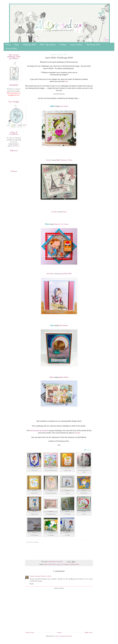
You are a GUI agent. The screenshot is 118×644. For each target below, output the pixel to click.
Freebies (63, 45)
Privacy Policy (11, 49)
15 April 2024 (52, 565)
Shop (17, 45)
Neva (47, 224)
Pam (52, 325)
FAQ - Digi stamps (48, 45)
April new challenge (63, 565)
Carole (48, 160)
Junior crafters (76, 45)
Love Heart (64, 106)
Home (8, 45)
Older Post (88, 633)
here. (67, 81)
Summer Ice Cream (61, 224)
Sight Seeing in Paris (64, 160)
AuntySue (50, 274)
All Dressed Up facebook (39, 431)
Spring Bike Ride (65, 274)
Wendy (32, 576)
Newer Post (30, 633)
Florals (77, 433)
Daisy (65, 212)
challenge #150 (74, 565)
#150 (46, 565)
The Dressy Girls (93, 45)
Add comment (59, 588)
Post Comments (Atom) (64, 636)
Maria (52, 377)
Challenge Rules (29, 45)
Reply (32, 584)
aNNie (52, 106)
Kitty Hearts (63, 325)
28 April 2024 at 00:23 (43, 576)
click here (16, 146)
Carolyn (55, 212)
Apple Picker (64, 377)
